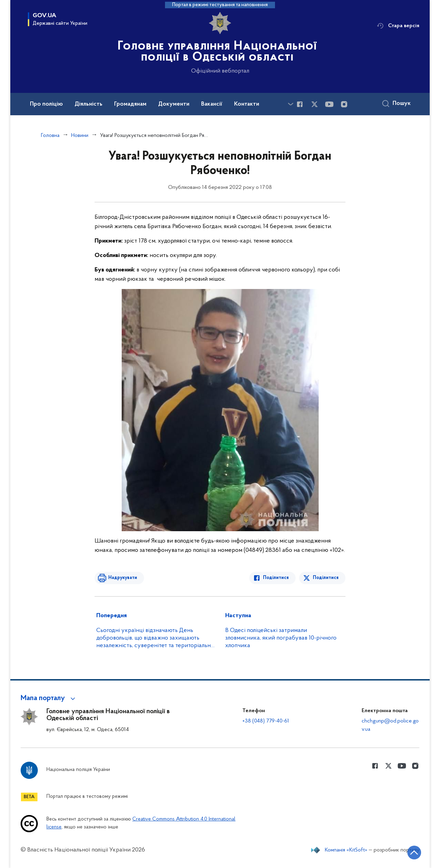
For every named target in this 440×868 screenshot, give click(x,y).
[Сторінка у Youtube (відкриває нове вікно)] (329, 104)
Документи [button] (174, 104)
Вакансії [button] (212, 104)
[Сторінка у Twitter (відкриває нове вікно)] (315, 104)
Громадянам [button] (130, 104)
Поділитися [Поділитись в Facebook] (276, 578)
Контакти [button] (247, 104)
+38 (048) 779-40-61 (266, 721)
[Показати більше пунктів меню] (290, 104)
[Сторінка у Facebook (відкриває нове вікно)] (300, 104)
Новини (80, 136)
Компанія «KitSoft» (346, 850)
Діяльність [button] (89, 104)
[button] (49, 698)
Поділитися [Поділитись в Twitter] (326, 578)
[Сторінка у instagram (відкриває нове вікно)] (344, 104)
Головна (50, 136)
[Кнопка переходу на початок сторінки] (414, 853)
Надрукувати (123, 578)
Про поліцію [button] (46, 104)
